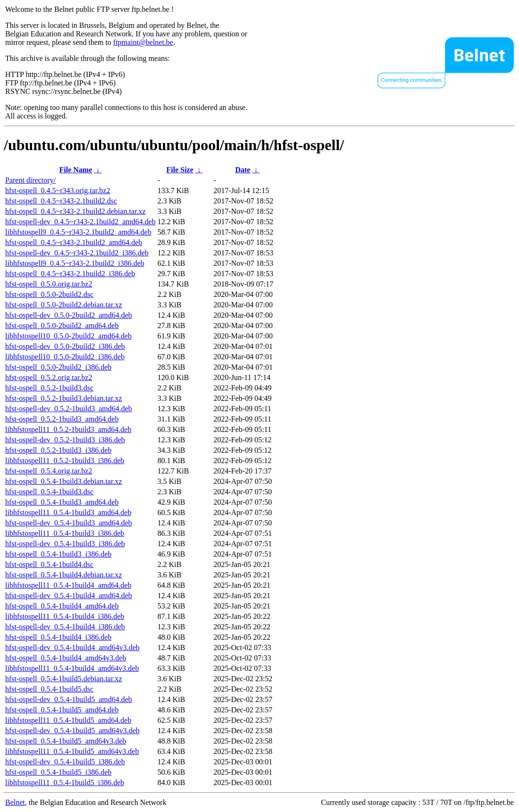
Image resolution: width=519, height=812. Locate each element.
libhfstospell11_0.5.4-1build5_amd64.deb (68, 720)
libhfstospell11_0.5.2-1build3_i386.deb (65, 461)
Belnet (15, 802)
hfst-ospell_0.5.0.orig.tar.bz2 (49, 284)
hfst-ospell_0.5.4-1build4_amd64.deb (62, 606)
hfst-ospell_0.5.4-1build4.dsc (49, 564)
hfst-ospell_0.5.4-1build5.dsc (49, 689)
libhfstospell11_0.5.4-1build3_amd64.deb (68, 512)
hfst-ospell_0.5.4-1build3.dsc (49, 492)
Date (243, 170)
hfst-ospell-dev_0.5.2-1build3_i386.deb (65, 440)
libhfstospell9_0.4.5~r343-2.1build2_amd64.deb (78, 232)
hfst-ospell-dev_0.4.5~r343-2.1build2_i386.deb (77, 253)
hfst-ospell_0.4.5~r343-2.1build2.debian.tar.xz (75, 211)
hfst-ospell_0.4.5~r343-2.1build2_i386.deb (70, 274)
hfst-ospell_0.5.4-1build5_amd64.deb (62, 710)
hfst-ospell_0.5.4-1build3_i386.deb (58, 554)
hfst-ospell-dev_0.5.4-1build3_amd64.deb (69, 523)
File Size (180, 170)
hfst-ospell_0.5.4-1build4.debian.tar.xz (64, 575)
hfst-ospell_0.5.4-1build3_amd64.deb (62, 502)
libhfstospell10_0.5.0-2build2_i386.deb (65, 357)
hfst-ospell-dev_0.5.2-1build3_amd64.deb (69, 409)
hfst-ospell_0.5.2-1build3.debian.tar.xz (64, 398)
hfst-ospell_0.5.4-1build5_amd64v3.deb (66, 741)
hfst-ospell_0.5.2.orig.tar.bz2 (49, 377)
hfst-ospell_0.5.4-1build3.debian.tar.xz (64, 481)
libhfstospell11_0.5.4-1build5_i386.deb (65, 782)
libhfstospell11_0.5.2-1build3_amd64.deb (68, 429)
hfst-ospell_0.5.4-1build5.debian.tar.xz (64, 679)
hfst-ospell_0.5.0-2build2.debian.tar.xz (64, 305)
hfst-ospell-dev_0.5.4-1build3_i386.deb (65, 544)
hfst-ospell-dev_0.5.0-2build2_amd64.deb (69, 315)
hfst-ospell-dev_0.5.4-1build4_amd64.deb (69, 596)
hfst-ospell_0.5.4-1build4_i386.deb (58, 637)
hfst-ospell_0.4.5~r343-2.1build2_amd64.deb (74, 242)
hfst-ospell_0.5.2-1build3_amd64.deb (62, 419)
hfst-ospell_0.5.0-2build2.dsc (49, 294)
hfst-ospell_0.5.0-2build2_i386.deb (58, 367)
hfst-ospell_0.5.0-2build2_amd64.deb (62, 326)
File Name (76, 170)
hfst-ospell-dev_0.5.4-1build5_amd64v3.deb (72, 731)
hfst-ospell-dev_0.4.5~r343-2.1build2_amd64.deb (80, 222)
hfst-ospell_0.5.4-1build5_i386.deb (58, 772)
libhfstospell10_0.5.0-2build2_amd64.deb (68, 336)
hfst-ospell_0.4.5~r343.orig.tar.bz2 (58, 190)
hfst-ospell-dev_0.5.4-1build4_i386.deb (65, 627)
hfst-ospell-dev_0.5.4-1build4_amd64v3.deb (72, 647)
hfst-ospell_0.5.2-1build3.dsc (49, 388)
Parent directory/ (30, 180)
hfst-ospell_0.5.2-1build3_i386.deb (58, 450)
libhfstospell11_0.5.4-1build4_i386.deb (65, 616)
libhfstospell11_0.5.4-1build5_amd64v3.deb (72, 751)
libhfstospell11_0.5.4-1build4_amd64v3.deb (72, 668)
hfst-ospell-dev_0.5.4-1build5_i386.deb (65, 762)
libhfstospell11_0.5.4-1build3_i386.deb (65, 533)
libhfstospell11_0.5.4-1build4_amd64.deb (68, 585)
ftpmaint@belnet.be (143, 42)
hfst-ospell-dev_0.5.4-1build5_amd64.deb (69, 699)
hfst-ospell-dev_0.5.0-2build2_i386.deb (65, 346)
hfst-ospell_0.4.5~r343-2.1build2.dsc (61, 201)
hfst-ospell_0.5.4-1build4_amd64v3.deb (66, 658)
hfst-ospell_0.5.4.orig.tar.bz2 (49, 471)
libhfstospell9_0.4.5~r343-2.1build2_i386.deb (75, 263)
